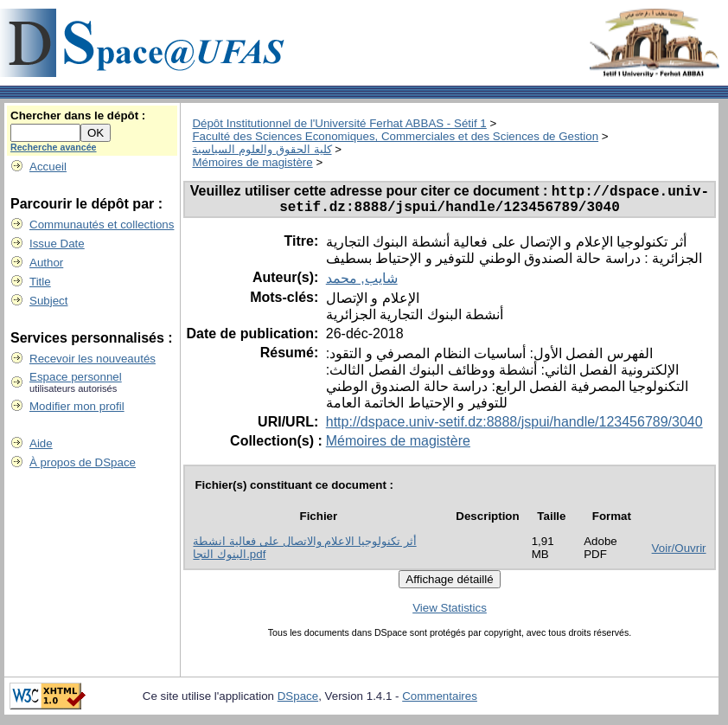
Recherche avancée (54, 147)
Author (46, 263)
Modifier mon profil (77, 406)
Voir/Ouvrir (679, 554)
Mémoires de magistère (252, 162)
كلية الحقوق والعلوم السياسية (262, 149)
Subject (48, 301)
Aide (41, 443)
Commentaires (440, 702)
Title (40, 282)
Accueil (48, 167)
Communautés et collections (102, 225)
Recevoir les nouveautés (93, 359)
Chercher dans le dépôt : (78, 115)
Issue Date (57, 244)
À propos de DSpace (83, 462)
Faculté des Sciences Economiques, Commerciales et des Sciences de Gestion (395, 136)
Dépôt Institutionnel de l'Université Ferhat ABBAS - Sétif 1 (339, 123)
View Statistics (450, 614)
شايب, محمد (362, 284)
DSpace (298, 702)
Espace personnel (76, 377)
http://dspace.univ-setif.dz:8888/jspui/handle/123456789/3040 (514, 428)
